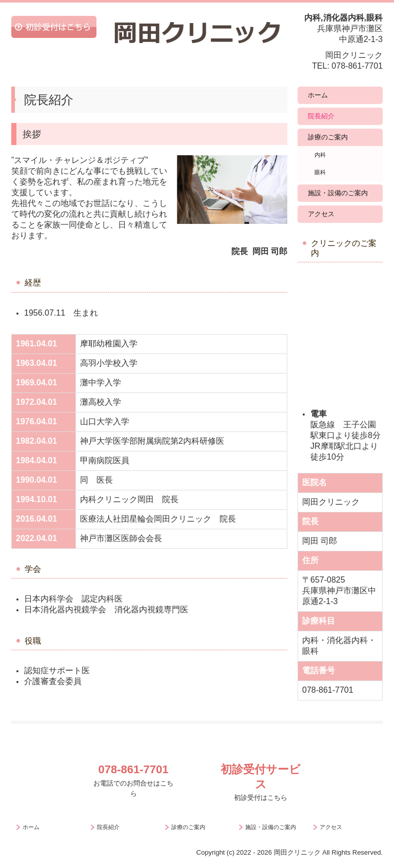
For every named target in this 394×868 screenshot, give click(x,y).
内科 (320, 155)
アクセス (321, 214)
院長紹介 (321, 116)
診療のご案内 (328, 137)
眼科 (320, 172)
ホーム (318, 95)
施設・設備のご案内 (338, 193)
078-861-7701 (357, 66)
